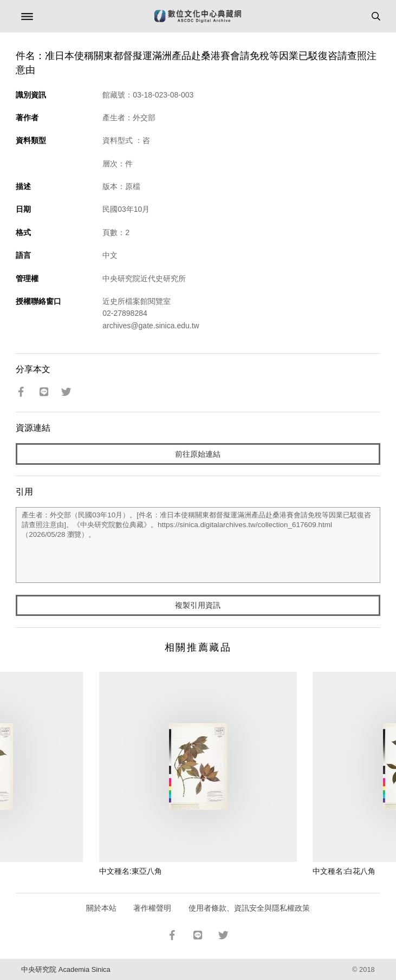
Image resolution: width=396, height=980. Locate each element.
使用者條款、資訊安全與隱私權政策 (249, 908)
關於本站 (101, 908)
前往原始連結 (198, 454)
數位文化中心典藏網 (198, 16)
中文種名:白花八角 (344, 871)
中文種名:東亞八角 (131, 871)
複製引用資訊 (198, 605)
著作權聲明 (152, 908)
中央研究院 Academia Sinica (66, 969)
